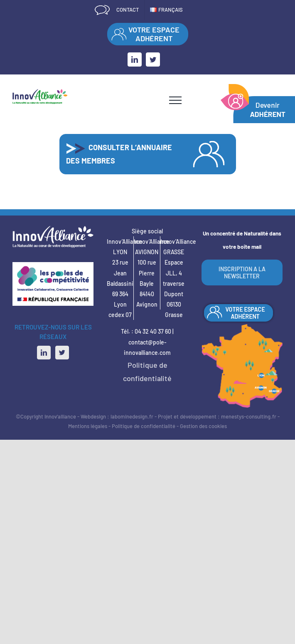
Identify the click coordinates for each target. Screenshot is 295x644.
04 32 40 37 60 (153, 331)
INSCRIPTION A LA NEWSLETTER (242, 272)
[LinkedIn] (44, 353)
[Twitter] (62, 353)
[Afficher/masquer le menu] (175, 100)
